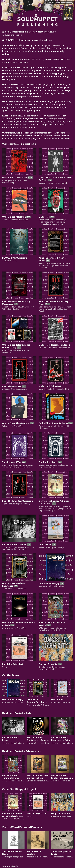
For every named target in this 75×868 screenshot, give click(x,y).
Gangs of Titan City (48, 664)
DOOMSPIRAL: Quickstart (15, 258)
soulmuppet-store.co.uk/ (44, 32)
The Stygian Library (48, 462)
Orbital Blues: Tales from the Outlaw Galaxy (16, 346)
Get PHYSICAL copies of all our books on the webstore (27, 40)
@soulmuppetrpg (13, 35)
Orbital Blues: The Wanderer (16, 423)
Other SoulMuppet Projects (20, 789)
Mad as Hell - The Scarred (15, 178)
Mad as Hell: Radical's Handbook (54, 345)
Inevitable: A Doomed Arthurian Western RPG (13, 816)
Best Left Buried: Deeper (14, 545)
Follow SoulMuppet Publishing (60, 3)
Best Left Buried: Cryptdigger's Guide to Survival (37, 740)
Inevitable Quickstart (13, 664)
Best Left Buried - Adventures (21, 751)
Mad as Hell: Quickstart (50, 386)
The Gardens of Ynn (12, 462)
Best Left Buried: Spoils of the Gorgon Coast (61, 778)
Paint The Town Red (12, 386)
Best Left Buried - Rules (17, 713)
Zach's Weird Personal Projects (22, 827)
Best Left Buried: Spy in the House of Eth (38, 777)
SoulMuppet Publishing (16, 32)
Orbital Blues (45, 545)
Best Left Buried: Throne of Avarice (11, 777)
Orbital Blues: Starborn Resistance (37, 701)
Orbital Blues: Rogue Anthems (53, 423)
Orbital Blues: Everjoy (49, 583)
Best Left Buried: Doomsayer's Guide (61, 739)
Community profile (12, 866)
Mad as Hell (44, 217)
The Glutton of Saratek (34, 853)
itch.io (4, 866)
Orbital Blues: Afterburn (14, 217)
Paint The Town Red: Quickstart (18, 501)
